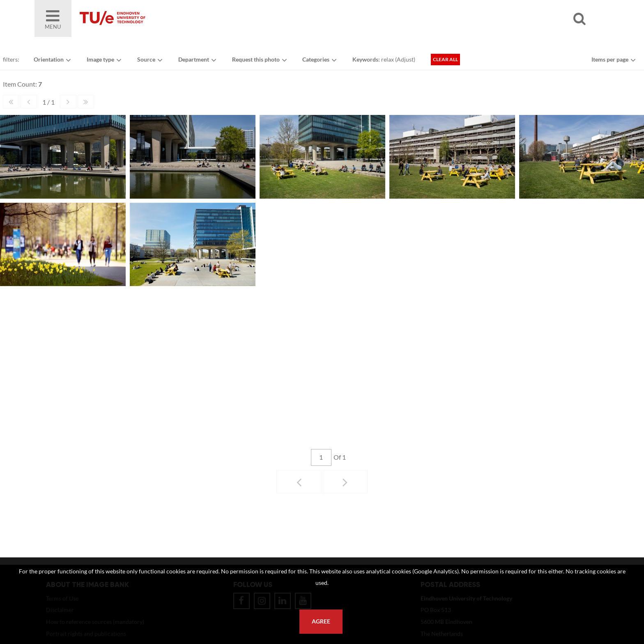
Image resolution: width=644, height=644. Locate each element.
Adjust (410, 63)
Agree (321, 621)
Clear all (451, 63)
